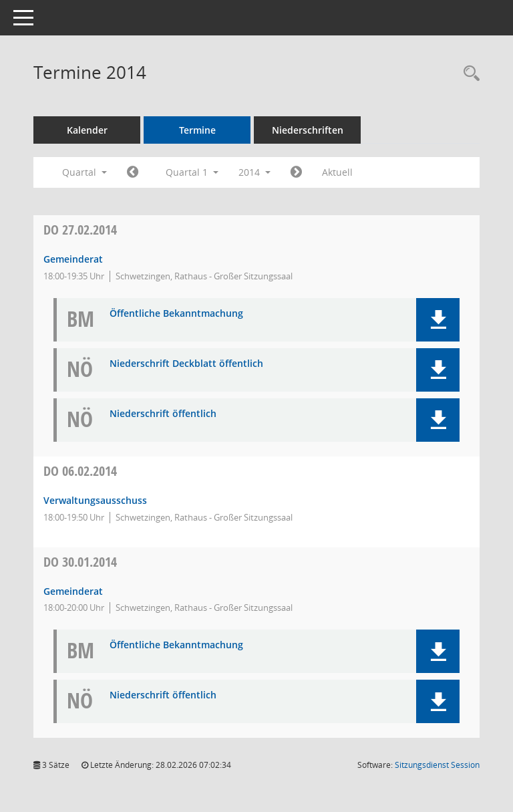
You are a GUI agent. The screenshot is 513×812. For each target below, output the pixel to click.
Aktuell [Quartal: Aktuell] (337, 172)
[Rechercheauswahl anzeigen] (468, 74)
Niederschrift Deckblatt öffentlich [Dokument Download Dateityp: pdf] (186, 364)
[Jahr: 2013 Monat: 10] (133, 172)
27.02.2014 (80, 230)
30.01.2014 (80, 562)
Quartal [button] (84, 172)
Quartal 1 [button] (192, 172)
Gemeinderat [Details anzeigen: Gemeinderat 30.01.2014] (73, 591)
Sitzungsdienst (437, 765)
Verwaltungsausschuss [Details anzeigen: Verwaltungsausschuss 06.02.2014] (95, 500)
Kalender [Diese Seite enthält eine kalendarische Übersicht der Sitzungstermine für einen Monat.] (87, 130)
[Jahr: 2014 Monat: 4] (296, 172)
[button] (438, 320)
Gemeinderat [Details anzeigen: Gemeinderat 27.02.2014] (73, 259)
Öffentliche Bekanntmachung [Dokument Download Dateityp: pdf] (176, 314)
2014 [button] (254, 172)
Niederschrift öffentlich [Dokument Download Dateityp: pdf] (163, 414)
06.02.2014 (80, 471)
